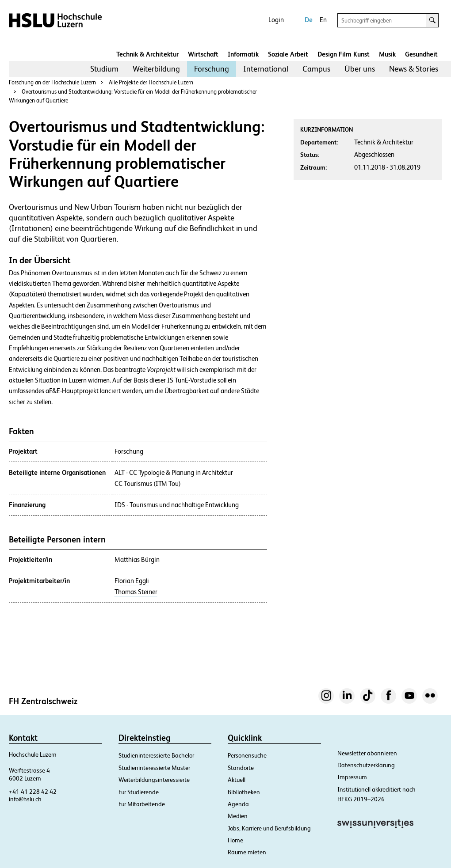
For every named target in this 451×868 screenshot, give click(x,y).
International (266, 69)
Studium (104, 69)
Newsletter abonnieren (367, 753)
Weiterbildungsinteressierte (154, 780)
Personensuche (247, 755)
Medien (238, 816)
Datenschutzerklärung (366, 765)
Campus (316, 69)
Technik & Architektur (147, 54)
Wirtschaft (203, 54)
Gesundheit (421, 54)
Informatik (243, 54)
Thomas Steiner (136, 592)
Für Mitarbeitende (142, 804)
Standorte (241, 768)
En (323, 20)
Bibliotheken (244, 792)
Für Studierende (139, 792)
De (309, 20)
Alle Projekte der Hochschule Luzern (151, 82)
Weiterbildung (156, 69)
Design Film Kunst (344, 54)
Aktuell (237, 780)
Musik (387, 54)
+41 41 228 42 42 (33, 792)
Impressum (352, 777)
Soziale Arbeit (288, 54)
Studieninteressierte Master (154, 768)
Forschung (212, 69)
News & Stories (414, 69)
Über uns (360, 69)
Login (276, 20)
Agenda (238, 804)
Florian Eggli (132, 581)
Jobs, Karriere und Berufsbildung (269, 828)
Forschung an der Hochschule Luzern (52, 82)
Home (235, 840)
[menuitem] (104, 69)
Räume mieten (247, 852)
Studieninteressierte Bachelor (156, 755)
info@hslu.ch (25, 799)
